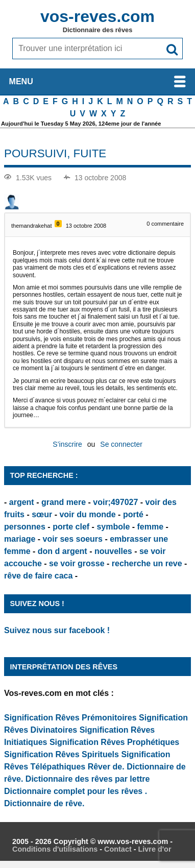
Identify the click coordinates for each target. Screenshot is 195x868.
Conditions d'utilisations (55, 849)
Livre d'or (154, 849)
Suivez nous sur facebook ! (57, 630)
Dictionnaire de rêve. (44, 803)
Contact (118, 849)
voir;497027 (115, 502)
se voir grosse (77, 563)
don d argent (63, 551)
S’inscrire (67, 444)
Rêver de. (106, 767)
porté (133, 514)
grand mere (64, 502)
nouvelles (113, 551)
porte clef (71, 527)
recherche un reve (147, 563)
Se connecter (121, 444)
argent (22, 502)
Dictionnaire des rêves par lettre (88, 779)
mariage (20, 539)
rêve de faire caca (38, 576)
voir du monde (87, 514)
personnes (25, 527)
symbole (113, 527)
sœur (42, 514)
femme (151, 527)
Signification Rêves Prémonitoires (70, 718)
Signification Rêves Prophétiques (114, 742)
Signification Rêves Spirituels (62, 754)
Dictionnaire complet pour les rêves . (76, 791)
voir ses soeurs (73, 539)
